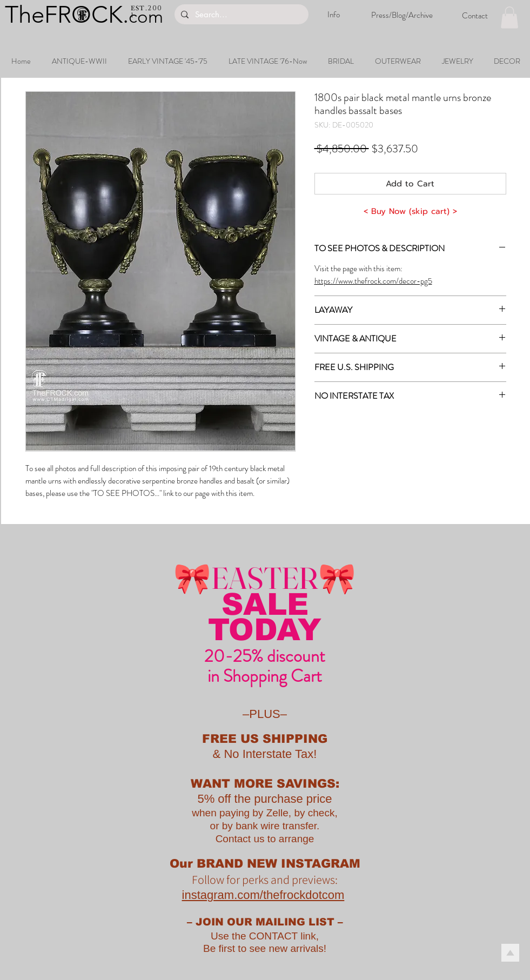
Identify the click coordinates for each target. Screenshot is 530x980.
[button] (509, 18)
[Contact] (475, 16)
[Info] (334, 15)
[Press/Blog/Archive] (402, 15)
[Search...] (240, 14)
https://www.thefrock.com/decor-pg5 (373, 281)
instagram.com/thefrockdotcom (263, 895)
